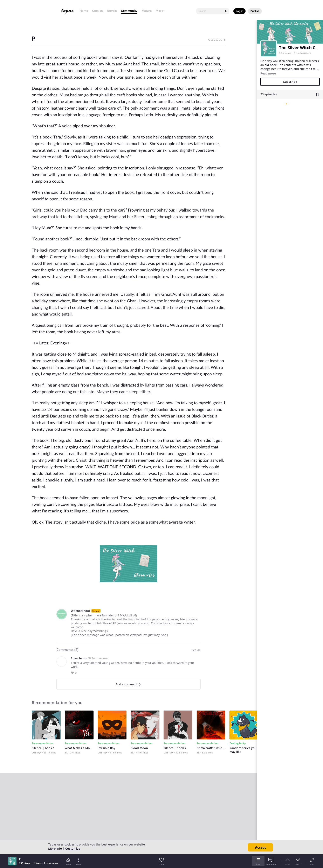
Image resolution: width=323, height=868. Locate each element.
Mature (147, 11)
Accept (260, 847)
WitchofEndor (81, 611)
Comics (97, 11)
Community (129, 11)
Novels (112, 11)
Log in (239, 11)
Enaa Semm (79, 658)
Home (84, 11)
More (161, 11)
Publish (255, 11)
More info (55, 848)
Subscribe (290, 82)
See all (196, 650)
